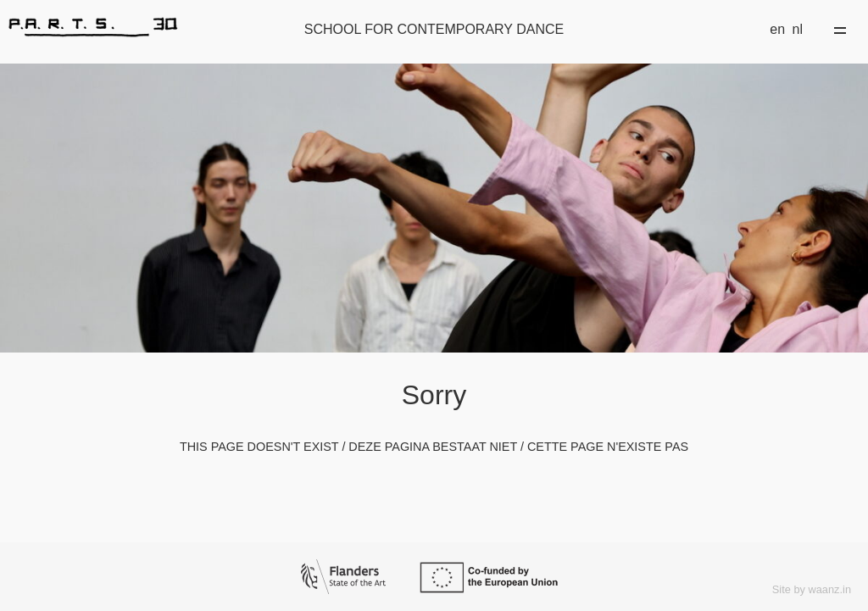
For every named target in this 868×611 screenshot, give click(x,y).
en (777, 29)
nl (798, 29)
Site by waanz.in (812, 589)
